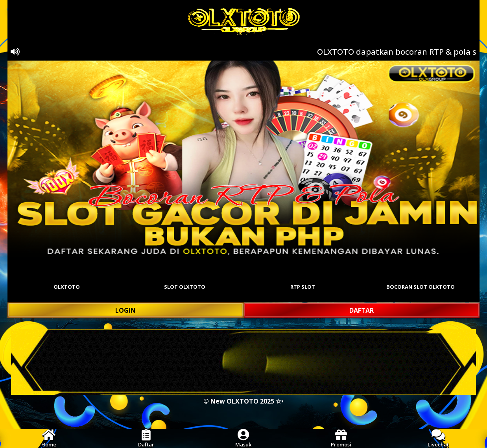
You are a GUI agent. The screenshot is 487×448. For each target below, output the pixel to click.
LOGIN (125, 310)
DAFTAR (362, 310)
